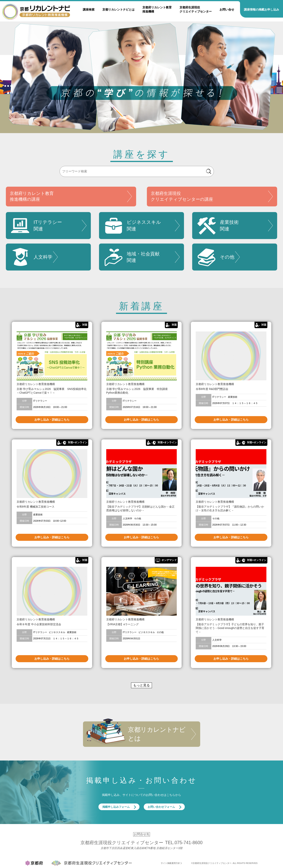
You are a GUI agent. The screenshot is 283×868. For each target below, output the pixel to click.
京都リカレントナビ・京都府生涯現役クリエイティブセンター (36, 11)
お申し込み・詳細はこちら (52, 420)
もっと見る (141, 685)
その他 (215, 257)
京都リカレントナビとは (118, 9)
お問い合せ (227, 9)
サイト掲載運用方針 (170, 863)
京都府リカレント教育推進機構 (157, 9)
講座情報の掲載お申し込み (262, 9)
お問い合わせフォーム (161, 807)
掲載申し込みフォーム (116, 807)
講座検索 (89, 9)
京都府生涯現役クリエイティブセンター (196, 9)
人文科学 (31, 257)
